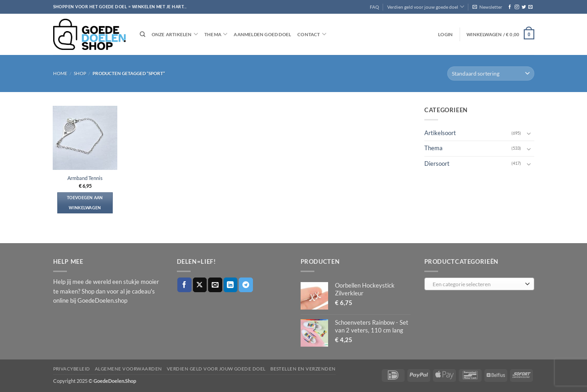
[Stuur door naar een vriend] (215, 285)
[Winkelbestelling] (491, 73)
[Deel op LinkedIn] (231, 285)
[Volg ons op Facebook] (510, 7)
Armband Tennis (85, 178)
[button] (487, 7)
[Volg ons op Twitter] (524, 7)
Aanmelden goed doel (262, 34)
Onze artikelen (175, 34)
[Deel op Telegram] (246, 285)
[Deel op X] (200, 285)
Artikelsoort (440, 133)
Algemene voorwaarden (129, 369)
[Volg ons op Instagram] (517, 7)
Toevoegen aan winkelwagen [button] (85, 203)
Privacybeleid (72, 369)
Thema (216, 34)
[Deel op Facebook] (184, 285)
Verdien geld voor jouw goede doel (426, 7)
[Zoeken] (143, 35)
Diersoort (437, 163)
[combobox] (479, 284)
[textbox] (477, 284)
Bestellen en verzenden (303, 369)
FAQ (374, 7)
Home (60, 73)
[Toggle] (529, 133)
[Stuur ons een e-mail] (530, 7)
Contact (312, 34)
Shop (80, 73)
